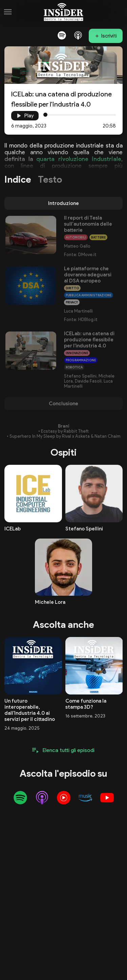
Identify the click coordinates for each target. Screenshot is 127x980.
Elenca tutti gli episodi (69, 750)
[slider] (45, 115)
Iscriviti (109, 36)
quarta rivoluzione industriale (79, 159)
